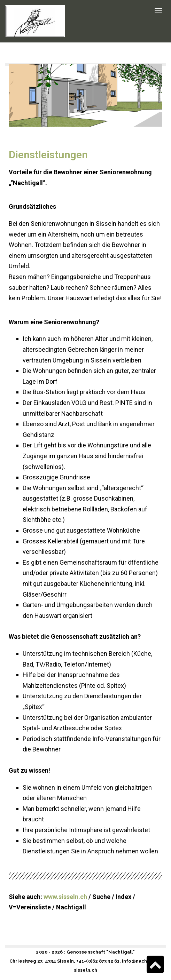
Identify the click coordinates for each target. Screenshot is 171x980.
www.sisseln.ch (65, 897)
